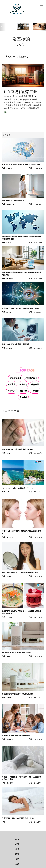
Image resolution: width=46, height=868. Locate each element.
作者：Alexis (7, 453)
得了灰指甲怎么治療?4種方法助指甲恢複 (17, 449)
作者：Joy (6, 822)
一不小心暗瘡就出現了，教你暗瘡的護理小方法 (20, 573)
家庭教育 (23, 385)
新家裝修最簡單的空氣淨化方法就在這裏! (18, 694)
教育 (17, 844)
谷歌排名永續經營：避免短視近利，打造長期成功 (21, 165)
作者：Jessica (7, 348)
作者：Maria (7, 576)
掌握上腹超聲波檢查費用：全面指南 (16, 344)
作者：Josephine (8, 204)
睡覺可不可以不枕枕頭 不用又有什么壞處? (18, 818)
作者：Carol (6, 243)
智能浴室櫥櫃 (15, 378)
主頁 (8, 57)
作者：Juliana (7, 617)
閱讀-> (6, 112)
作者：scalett (7, 656)
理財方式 (12, 391)
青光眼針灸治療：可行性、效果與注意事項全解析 (21, 308)
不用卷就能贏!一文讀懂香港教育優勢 (16, 736)
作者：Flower (7, 168)
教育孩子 (35, 385)
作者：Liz (5, 492)
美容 (17, 859)
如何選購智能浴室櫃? (21, 92)
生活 (17, 849)
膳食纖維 (23, 397)
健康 (17, 840)
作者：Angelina (8, 537)
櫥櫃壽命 (12, 385)
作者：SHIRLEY (7, 739)
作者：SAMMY (7, 783)
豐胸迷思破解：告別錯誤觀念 (13, 201)
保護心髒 (23, 391)
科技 (17, 854)
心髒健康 (35, 391)
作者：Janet (6, 312)
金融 (17, 864)
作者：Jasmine (7, 279)
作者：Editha (7, 698)
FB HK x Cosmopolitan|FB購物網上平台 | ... (18, 488)
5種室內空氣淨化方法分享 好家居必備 (16, 653)
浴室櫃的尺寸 (23, 57)
